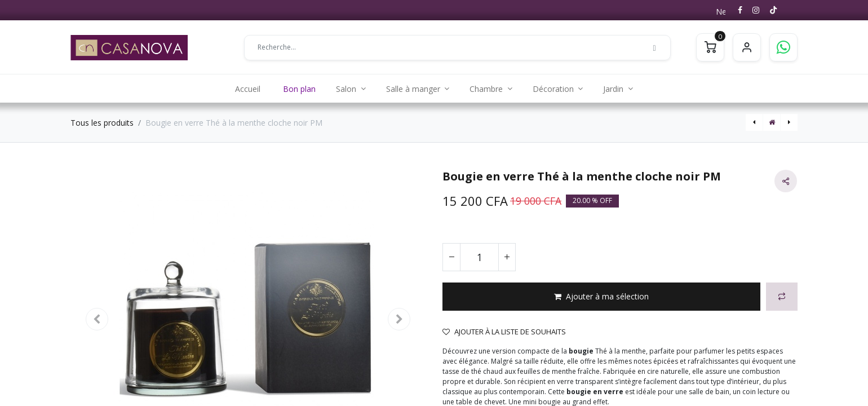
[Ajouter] (507, 257)
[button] (601, 297)
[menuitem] (248, 89)
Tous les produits (102, 123)
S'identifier (747, 47)
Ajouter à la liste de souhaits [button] (504, 332)
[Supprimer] (451, 257)
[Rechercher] (654, 47)
